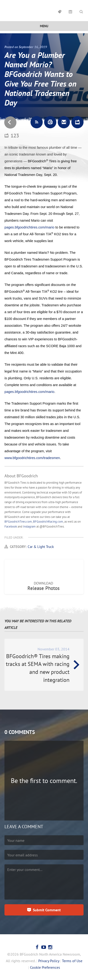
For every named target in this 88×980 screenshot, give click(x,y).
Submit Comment (47, 910)
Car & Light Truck (41, 547)
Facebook (11, 526)
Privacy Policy (49, 961)
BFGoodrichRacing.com (48, 522)
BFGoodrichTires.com (18, 522)
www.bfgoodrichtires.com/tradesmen (32, 458)
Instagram (29, 526)
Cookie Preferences (45, 967)
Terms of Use (72, 961)
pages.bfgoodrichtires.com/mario (29, 227)
